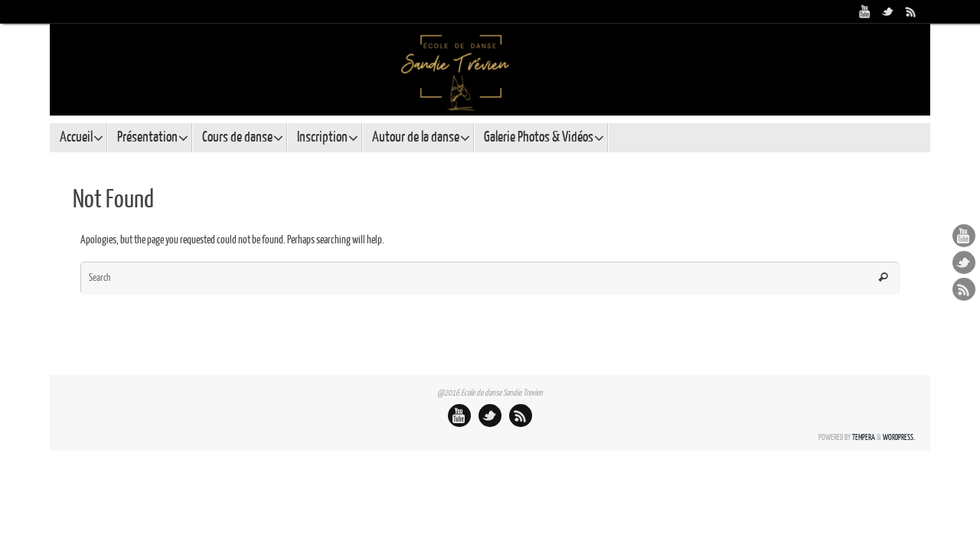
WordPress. (899, 437)
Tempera (864, 437)
